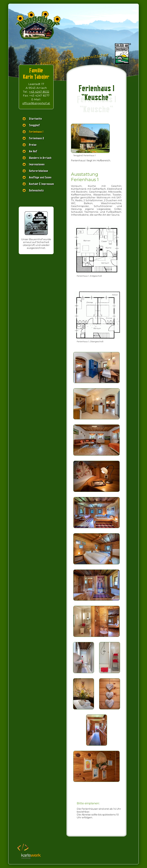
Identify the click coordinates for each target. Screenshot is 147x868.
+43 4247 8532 (39, 92)
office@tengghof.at (36, 103)
